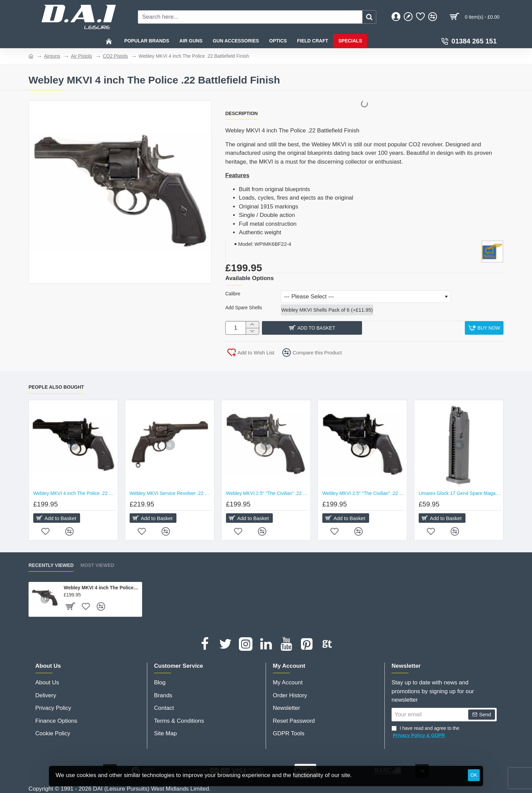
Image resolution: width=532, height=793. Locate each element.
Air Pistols (81, 56)
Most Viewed (97, 565)
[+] (252, 326)
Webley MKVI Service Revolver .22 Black (171, 493)
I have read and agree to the (425, 732)
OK (474, 775)
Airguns (52, 56)
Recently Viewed (51, 565)
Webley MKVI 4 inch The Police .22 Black (75, 493)
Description (242, 113)
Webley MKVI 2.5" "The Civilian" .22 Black (364, 493)
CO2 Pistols (115, 56)
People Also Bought (56, 387)
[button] (362, 330)
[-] (252, 333)
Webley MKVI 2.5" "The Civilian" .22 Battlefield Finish (267, 493)
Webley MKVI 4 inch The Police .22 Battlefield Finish (102, 588)
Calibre (233, 294)
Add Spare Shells (244, 309)
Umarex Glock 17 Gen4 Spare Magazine (460, 493)
